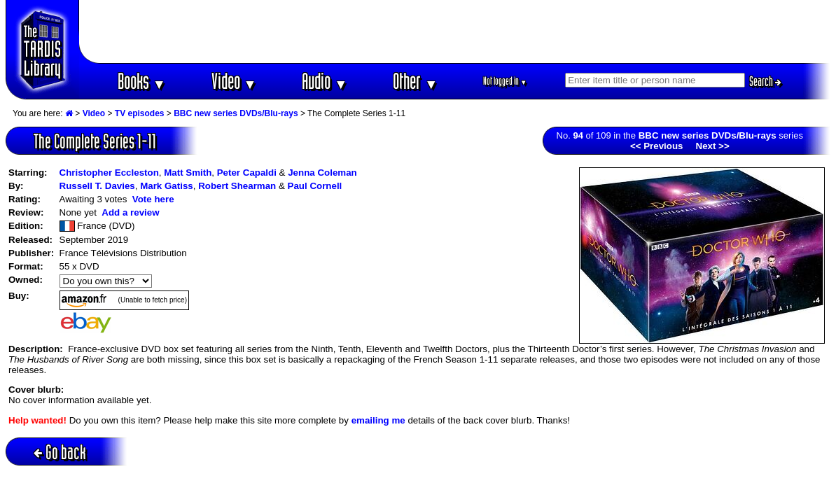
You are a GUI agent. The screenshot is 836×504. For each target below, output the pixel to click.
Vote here (153, 199)
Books (142, 81)
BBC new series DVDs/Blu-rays (236, 113)
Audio (325, 81)
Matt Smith (188, 173)
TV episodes (140, 113)
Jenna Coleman (322, 173)
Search (765, 81)
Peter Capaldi (247, 173)
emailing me (378, 420)
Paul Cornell (315, 186)
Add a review (130, 212)
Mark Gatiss (167, 186)
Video (234, 81)
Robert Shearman (237, 186)
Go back (60, 452)
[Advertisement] (455, 31)
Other (415, 81)
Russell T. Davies (97, 186)
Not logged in (505, 81)
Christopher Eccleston (109, 173)
